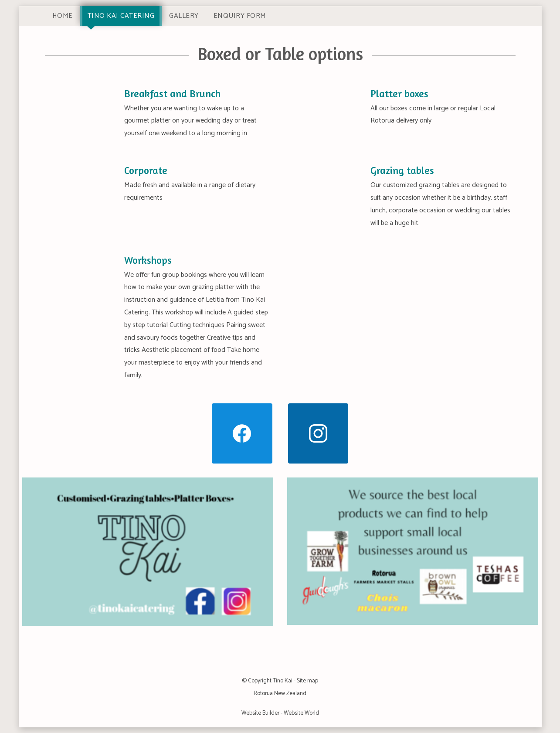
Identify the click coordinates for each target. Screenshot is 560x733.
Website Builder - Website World (280, 713)
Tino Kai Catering (121, 16)
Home (63, 16)
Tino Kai (283, 681)
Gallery (184, 16)
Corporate (146, 170)
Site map (307, 681)
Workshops (148, 260)
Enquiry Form (240, 16)
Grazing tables (402, 170)
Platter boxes (399, 94)
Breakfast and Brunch (172, 94)
